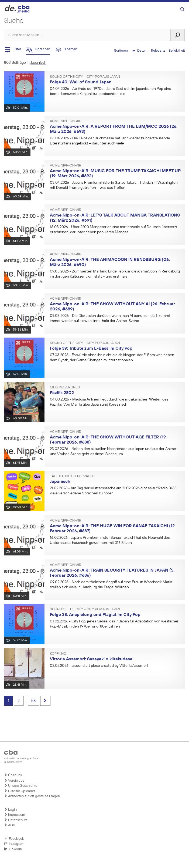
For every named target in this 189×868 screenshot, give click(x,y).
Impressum (15, 815)
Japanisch (60, 482)
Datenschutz (16, 820)
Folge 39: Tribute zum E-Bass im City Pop (91, 349)
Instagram (14, 844)
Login (10, 810)
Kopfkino (58, 654)
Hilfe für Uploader (20, 791)
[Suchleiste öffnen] (182, 10)
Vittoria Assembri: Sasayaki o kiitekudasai (92, 659)
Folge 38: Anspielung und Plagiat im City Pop (95, 615)
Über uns (13, 775)
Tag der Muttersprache (72, 476)
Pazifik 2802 (62, 393)
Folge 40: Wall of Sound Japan (81, 82)
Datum (140, 51)
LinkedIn (13, 849)
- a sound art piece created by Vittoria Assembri (99, 666)
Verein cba (14, 781)
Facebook (14, 839)
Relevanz (158, 51)
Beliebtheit (177, 51)
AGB (10, 825)
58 (37, 701)
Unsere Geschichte (21, 786)
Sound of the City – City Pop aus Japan (85, 77)
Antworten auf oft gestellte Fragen (32, 796)
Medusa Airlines (65, 388)
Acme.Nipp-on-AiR (66, 121)
